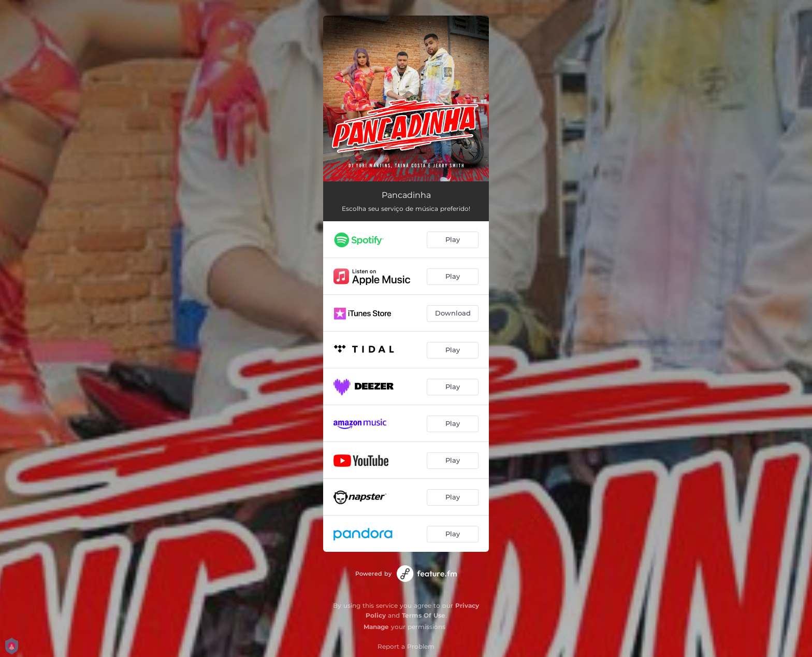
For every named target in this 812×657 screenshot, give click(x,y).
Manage (376, 627)
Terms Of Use (424, 615)
